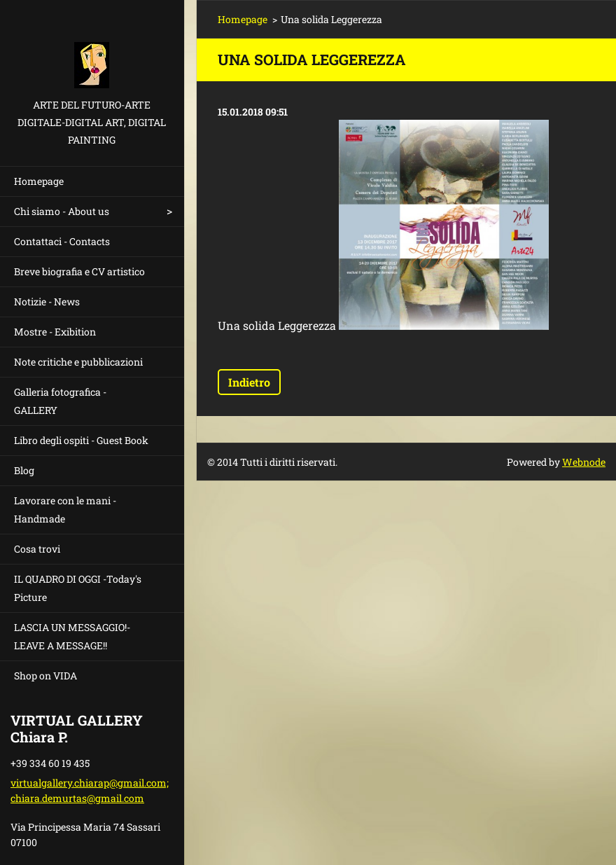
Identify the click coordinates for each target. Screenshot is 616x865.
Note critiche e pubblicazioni (78, 362)
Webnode (584, 462)
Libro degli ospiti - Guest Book (81, 440)
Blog (24, 470)
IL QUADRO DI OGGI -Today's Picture (78, 588)
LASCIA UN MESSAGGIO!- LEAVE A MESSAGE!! (72, 636)
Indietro (249, 382)
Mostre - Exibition (55, 332)
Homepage (39, 181)
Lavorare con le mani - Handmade (65, 510)
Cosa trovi (37, 549)
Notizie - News (47, 302)
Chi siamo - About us (62, 211)
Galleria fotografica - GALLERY (60, 401)
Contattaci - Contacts (62, 241)
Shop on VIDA (45, 676)
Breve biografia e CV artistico (79, 271)
